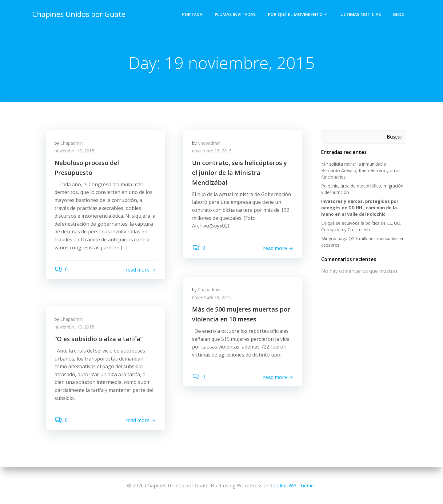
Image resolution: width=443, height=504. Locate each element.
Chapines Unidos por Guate (79, 14)
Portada (193, 14)
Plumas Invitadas (235, 14)
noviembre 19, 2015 (75, 152)
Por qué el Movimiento (298, 14)
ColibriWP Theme (294, 486)
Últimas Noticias (361, 14)
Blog (399, 14)
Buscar (395, 137)
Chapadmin (72, 144)
